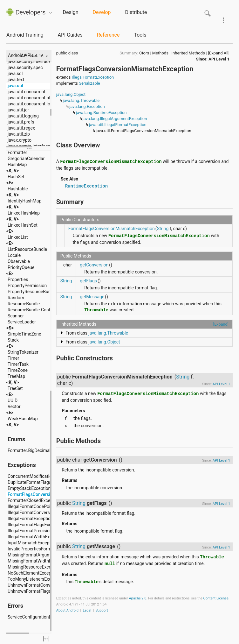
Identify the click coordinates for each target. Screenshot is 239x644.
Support (102, 610)
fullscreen (46, 639)
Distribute (136, 12)
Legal (87, 610)
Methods (160, 53)
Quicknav (51, 13)
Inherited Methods (188, 53)
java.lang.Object (71, 94)
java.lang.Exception (87, 106)
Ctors (144, 53)
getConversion (94, 265)
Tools (140, 35)
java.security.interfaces (30, 61)
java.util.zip (19, 134)
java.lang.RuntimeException (101, 113)
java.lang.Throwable (81, 100)
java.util (15, 86)
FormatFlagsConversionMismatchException (112, 229)
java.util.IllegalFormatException (118, 125)
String (163, 229)
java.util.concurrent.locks (32, 104)
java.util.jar (18, 110)
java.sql (15, 74)
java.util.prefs (21, 122)
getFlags (88, 281)
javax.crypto (20, 140)
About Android (67, 610)
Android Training (25, 35)
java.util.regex (21, 128)
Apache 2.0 (138, 598)
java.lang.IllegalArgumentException (115, 119)
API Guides (70, 35)
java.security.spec (25, 67)
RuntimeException (86, 186)
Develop (102, 12)
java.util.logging (23, 116)
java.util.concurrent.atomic (34, 98)
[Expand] (221, 324)
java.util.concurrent (27, 92)
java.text (16, 80)
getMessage (92, 297)
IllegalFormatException (93, 77)
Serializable (89, 83)
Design (71, 12)
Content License (216, 598)
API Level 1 (219, 59)
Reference (108, 35)
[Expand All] (219, 53)
